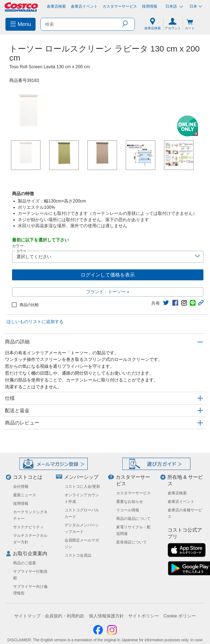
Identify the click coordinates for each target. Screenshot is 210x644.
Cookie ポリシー (180, 578)
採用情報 (150, 6)
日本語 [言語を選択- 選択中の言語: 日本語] (174, 6)
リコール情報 (128, 471)
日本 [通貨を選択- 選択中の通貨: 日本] (196, 6)
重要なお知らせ (130, 463)
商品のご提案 (25, 524)
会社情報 (21, 448)
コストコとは (28, 438)
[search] (81, 24)
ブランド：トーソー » (108, 253)
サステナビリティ (28, 488)
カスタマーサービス (120, 6)
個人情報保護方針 (106, 578)
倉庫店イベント (84, 6)
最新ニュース (25, 456)
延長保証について (132, 503)
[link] (166, 264)
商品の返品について (133, 480)
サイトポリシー (144, 578)
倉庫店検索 (56, 6)
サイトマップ (27, 578)
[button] (128, 24)
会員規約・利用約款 (65, 578)
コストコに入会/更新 (82, 448)
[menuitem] (21, 24)
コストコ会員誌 (78, 517)
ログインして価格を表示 (108, 236)
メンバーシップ (81, 438)
